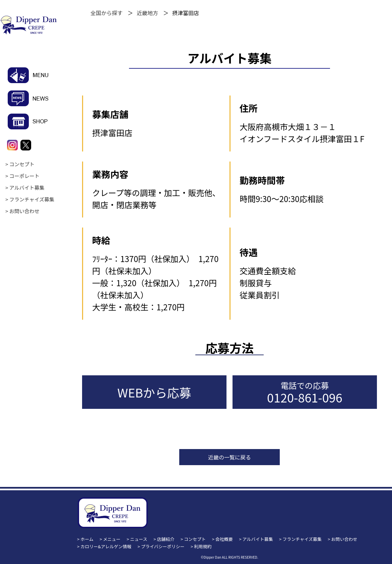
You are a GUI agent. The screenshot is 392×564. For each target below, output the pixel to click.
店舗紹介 (166, 539)
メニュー (112, 539)
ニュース (139, 539)
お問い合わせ (24, 211)
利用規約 (203, 546)
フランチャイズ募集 (32, 199)
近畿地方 (147, 13)
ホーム (87, 539)
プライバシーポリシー (163, 546)
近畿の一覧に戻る (230, 457)
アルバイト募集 (27, 187)
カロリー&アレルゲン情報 (106, 546)
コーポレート (24, 176)
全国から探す (107, 13)
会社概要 (224, 539)
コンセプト (22, 164)
